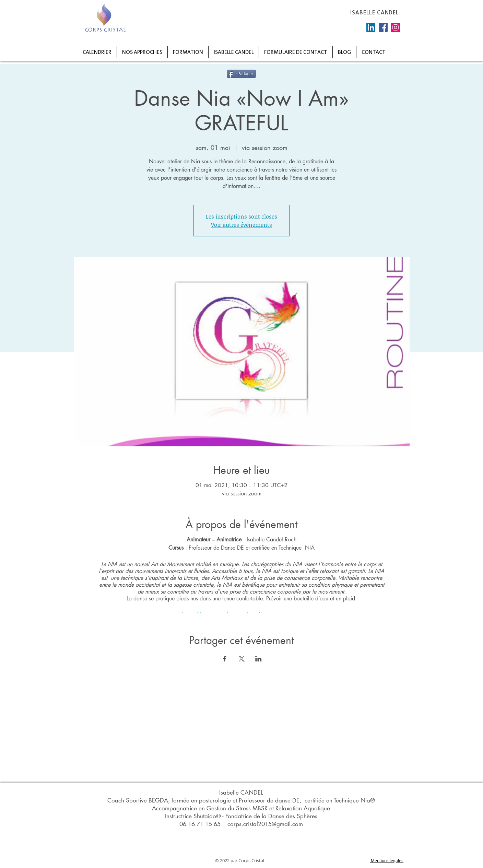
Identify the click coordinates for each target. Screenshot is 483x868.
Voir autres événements (241, 225)
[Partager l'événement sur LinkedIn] (258, 659)
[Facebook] (383, 27)
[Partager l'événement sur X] (242, 659)
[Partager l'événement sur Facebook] (225, 659)
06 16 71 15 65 (200, 824)
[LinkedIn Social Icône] (371, 27)
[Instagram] (396, 27)
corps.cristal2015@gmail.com (265, 824)
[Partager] (241, 74)
